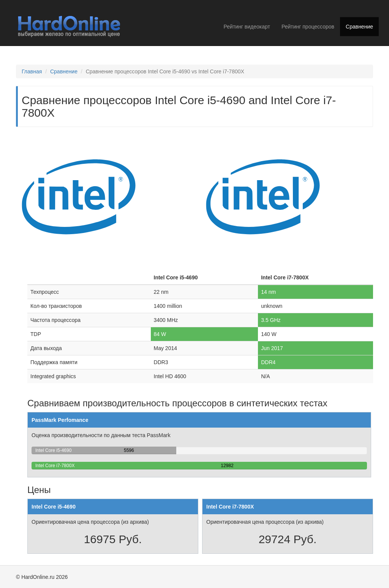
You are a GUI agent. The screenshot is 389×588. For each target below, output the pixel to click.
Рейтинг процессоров (308, 27)
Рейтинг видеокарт (247, 27)
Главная (32, 71)
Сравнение (359, 27)
